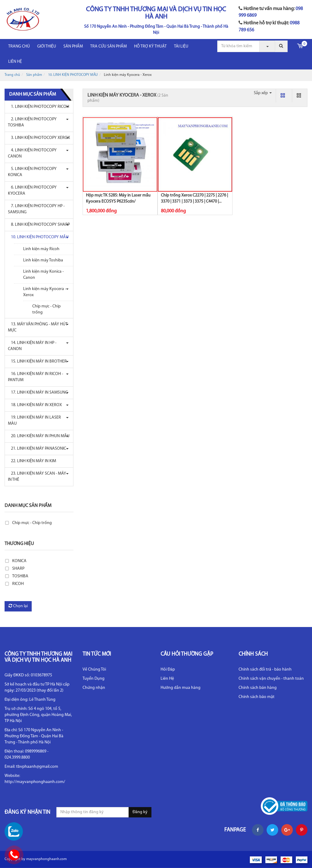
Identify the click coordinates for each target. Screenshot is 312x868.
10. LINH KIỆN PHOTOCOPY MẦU (73, 75)
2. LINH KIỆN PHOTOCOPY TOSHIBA (32, 122)
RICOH (18, 584)
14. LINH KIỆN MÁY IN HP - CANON (32, 346)
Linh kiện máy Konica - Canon (43, 275)
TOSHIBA (20, 576)
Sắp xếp (263, 93)
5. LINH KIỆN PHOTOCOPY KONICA (32, 172)
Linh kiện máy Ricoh (41, 249)
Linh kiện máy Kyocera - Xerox (45, 292)
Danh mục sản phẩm (28, 506)
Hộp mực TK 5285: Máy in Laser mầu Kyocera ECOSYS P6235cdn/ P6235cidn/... (118, 202)
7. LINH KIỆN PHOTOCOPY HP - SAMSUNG (36, 209)
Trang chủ (19, 46)
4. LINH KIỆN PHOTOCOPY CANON (32, 153)
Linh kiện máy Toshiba (43, 260)
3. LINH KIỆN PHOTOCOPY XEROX (39, 138)
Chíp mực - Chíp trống (46, 309)
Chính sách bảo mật (257, 697)
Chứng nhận (94, 688)
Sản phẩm (73, 46)
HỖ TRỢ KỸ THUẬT (150, 46)
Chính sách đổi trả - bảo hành (265, 670)
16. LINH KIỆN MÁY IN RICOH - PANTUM (35, 377)
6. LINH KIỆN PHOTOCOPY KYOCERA (32, 191)
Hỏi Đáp (168, 670)
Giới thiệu (47, 46)
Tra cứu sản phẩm (108, 46)
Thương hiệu (19, 544)
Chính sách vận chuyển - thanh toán (271, 679)
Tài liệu (181, 46)
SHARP (18, 569)
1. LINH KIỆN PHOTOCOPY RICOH (39, 107)
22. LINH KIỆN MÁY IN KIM (32, 461)
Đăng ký (140, 812)
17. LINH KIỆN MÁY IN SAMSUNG (38, 393)
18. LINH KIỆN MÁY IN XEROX (35, 405)
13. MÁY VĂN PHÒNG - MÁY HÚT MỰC (38, 327)
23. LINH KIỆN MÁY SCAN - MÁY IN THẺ (37, 477)
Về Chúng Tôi (94, 670)
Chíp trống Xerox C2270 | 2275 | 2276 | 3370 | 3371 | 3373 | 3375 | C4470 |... (194, 198)
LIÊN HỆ (15, 62)
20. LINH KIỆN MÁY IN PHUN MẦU (39, 436)
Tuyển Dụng (94, 679)
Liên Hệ (167, 679)
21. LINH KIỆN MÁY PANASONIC (37, 449)
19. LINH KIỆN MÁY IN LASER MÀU (34, 421)
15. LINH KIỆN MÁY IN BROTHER (37, 361)
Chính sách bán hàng (258, 688)
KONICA (19, 561)
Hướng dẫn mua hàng (181, 688)
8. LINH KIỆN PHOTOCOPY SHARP (39, 225)
